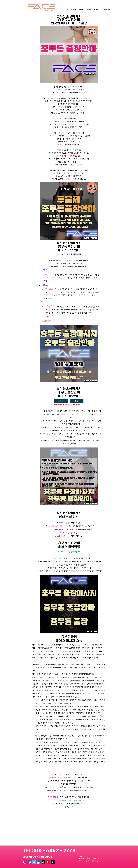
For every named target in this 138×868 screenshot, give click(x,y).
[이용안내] (77, 401)
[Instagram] (25, 862)
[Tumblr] (53, 862)
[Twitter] (34, 862)
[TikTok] (43, 862)
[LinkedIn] (39, 862)
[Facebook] (29, 862)
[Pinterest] (48, 862)
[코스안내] (61, 401)
